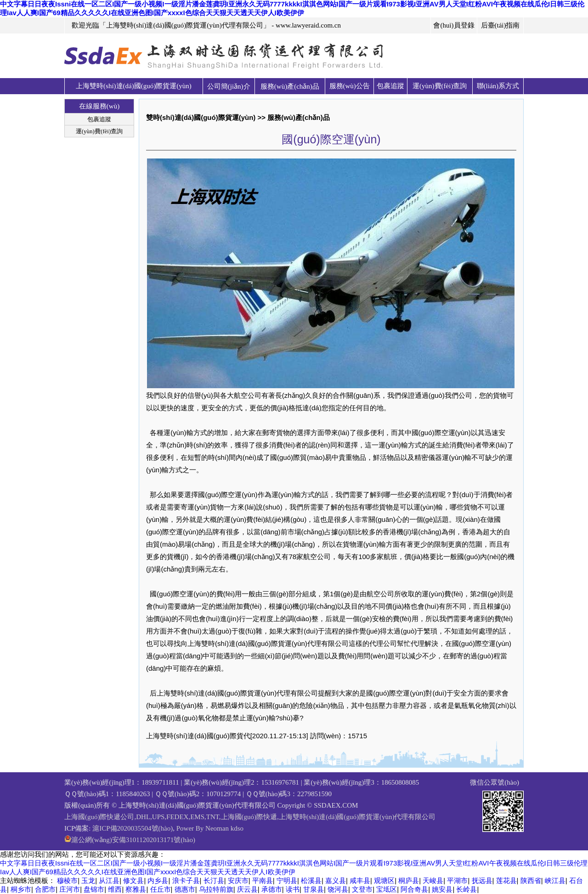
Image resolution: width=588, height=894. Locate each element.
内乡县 (158, 880)
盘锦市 (94, 889)
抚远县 (482, 880)
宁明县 (287, 880)
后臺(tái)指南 (500, 25)
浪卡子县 (186, 880)
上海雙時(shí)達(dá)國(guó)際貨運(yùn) (134, 86)
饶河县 (338, 889)
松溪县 (311, 880)
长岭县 (466, 889)
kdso (237, 828)
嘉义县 (336, 880)
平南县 (263, 880)
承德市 (272, 889)
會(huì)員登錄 (454, 25)
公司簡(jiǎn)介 (229, 86)
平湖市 (457, 880)
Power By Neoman (203, 828)
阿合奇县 (414, 889)
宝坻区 (387, 889)
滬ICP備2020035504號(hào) (133, 828)
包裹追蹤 (390, 86)
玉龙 (88, 880)
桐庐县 (409, 880)
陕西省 (531, 880)
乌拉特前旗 (216, 889)
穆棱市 (67, 880)
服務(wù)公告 (350, 86)
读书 (293, 889)
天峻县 (433, 880)
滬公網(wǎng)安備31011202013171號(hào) (133, 840)
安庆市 (238, 880)
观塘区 (384, 880)
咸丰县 (360, 880)
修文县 (133, 880)
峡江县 (555, 880)
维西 (115, 889)
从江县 (109, 880)
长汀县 (214, 880)
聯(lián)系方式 (498, 86)
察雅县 (136, 889)
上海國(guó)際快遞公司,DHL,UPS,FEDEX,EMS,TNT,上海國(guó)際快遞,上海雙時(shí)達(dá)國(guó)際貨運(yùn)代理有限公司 (250, 817)
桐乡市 (21, 889)
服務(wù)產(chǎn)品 (290, 86)
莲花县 (506, 880)
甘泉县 (314, 889)
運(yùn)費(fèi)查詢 (440, 86)
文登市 (362, 889)
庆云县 (247, 889)
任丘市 (161, 889)
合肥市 (45, 889)
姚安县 (442, 889)
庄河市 (70, 889)
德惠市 (185, 889)
